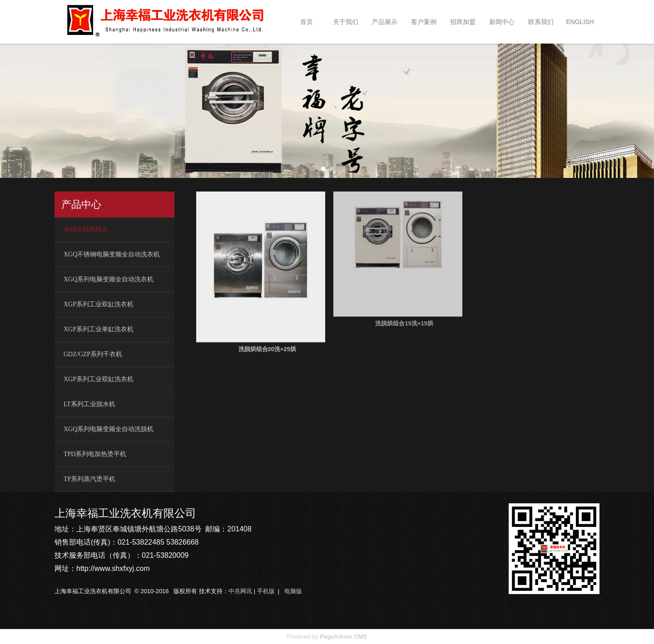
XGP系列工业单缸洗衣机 (99, 329)
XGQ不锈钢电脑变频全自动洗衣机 (112, 254)
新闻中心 (502, 22)
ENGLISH (580, 22)
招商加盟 (463, 22)
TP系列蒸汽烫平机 (89, 479)
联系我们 (541, 22)
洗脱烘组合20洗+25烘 (268, 334)
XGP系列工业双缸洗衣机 (99, 304)
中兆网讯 (240, 591)
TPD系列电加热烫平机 (95, 454)
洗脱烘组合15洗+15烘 (404, 292)
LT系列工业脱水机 (89, 404)
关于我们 (346, 22)
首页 (307, 22)
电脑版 (293, 591)
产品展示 (385, 22)
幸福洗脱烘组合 (86, 229)
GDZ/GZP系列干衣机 (93, 354)
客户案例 (424, 22)
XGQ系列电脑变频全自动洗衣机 (109, 279)
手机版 (266, 591)
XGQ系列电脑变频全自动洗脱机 (109, 429)
